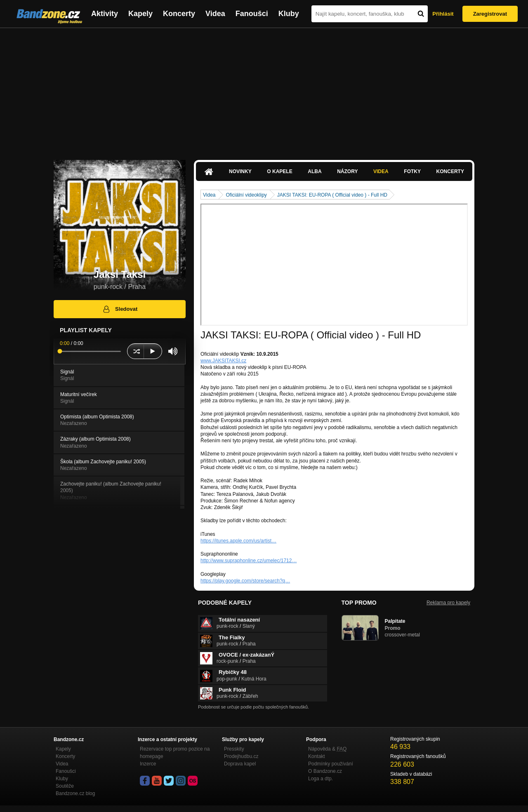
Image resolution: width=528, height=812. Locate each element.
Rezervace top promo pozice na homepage (175, 753)
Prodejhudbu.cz (241, 756)
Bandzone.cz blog (75, 793)
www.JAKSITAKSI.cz (223, 361)
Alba (315, 171)
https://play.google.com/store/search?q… (245, 581)
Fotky (412, 171)
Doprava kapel (240, 764)
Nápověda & (327, 749)
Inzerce (148, 764)
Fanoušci (252, 14)
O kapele (279, 171)
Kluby (289, 14)
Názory (347, 171)
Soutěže (65, 786)
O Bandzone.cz (325, 771)
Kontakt (317, 756)
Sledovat (120, 309)
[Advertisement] (264, 90)
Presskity (234, 749)
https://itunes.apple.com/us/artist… (238, 541)
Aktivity (105, 14)
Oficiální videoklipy (246, 195)
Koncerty (179, 14)
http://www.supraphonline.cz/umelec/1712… (249, 561)
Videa (215, 14)
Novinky (240, 171)
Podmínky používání (331, 764)
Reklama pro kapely (448, 603)
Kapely (140, 14)
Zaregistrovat (490, 14)
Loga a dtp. (321, 779)
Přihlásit (443, 14)
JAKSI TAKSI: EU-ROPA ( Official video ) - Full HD (332, 195)
